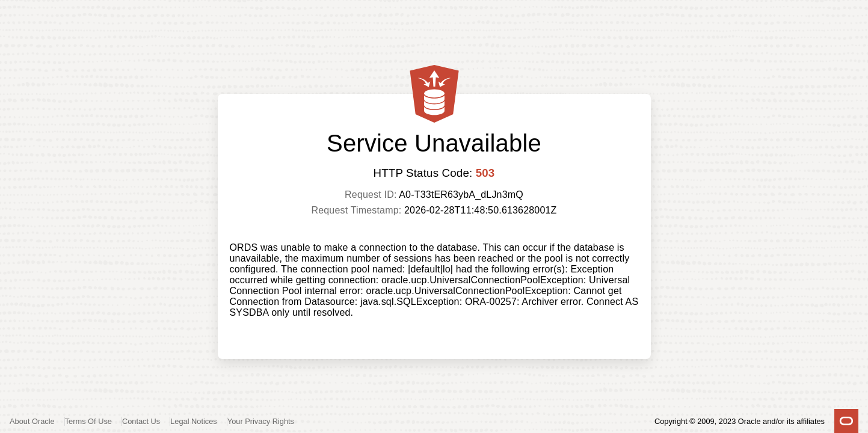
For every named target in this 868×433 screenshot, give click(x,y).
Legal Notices (194, 421)
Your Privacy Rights (261, 421)
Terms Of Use (88, 421)
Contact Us (141, 421)
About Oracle (32, 421)
